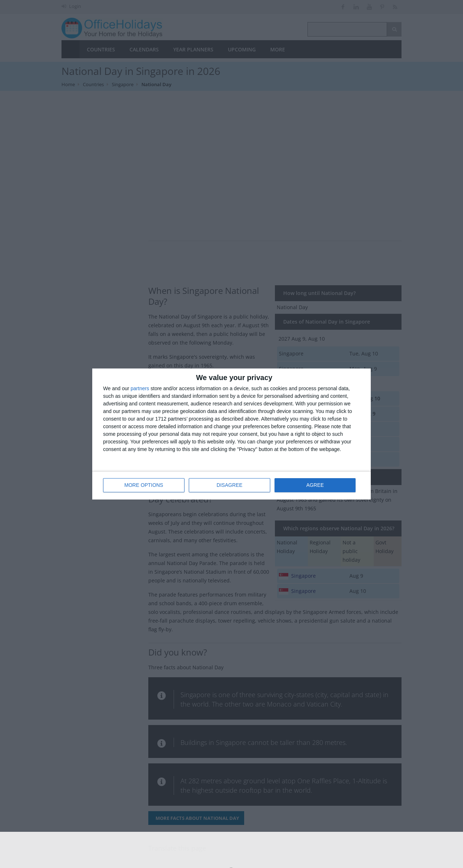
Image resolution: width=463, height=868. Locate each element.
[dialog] (231, 434)
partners (140, 388)
